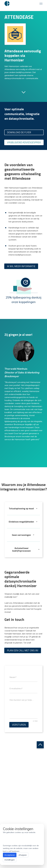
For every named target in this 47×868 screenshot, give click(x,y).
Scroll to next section (24, 92)
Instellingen (10, 860)
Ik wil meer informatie (21, 266)
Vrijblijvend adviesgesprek (24, 142)
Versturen (19, 725)
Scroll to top (40, 745)
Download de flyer (19, 132)
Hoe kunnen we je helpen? (22, 700)
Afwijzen (23, 855)
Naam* (13, 677)
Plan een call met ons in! (23, 650)
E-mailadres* (16, 689)
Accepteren (10, 855)
